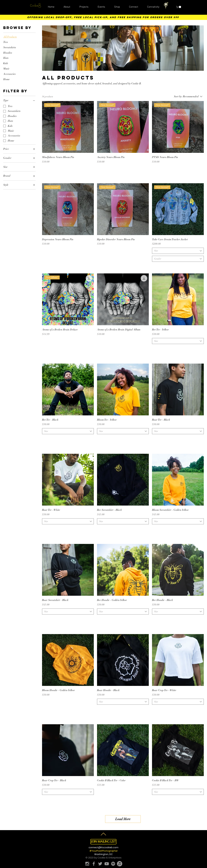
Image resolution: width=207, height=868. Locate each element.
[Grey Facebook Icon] (94, 864)
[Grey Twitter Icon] (100, 864)
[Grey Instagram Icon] (87, 864)
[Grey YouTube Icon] (107, 864)
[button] (179, 7)
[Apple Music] (120, 864)
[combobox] (178, 251)
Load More (123, 819)
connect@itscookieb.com (103, 847)
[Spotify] (113, 864)
